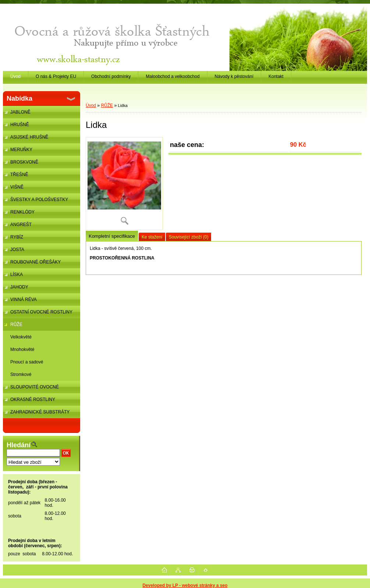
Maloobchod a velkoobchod (172, 76)
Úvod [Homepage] (15, 76)
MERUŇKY (21, 150)
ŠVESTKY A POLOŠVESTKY (39, 200)
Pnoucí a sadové (27, 362)
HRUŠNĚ (20, 125)
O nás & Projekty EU (56, 76)
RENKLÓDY (22, 212)
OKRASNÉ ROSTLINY (33, 399)
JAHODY (19, 287)
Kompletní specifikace (112, 236)
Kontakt (276, 76)
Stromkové (21, 374)
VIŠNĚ (17, 187)
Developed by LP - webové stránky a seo (185, 585)
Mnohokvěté (22, 349)
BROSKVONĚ (24, 162)
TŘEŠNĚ (19, 175)
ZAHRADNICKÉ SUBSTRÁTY (40, 412)
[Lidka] (124, 184)
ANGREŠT (21, 225)
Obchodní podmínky (111, 76)
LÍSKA (17, 275)
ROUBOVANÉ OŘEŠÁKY (35, 262)
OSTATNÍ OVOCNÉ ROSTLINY (41, 312)
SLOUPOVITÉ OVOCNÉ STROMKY (31, 389)
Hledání (19, 445)
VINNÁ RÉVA (24, 300)
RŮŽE (16, 325)
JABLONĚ (20, 112)
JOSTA (17, 250)
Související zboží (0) (189, 237)
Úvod (91, 105)
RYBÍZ (17, 237)
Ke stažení (152, 237)
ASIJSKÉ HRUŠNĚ (29, 137)
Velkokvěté (21, 337)
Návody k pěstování (234, 76)
